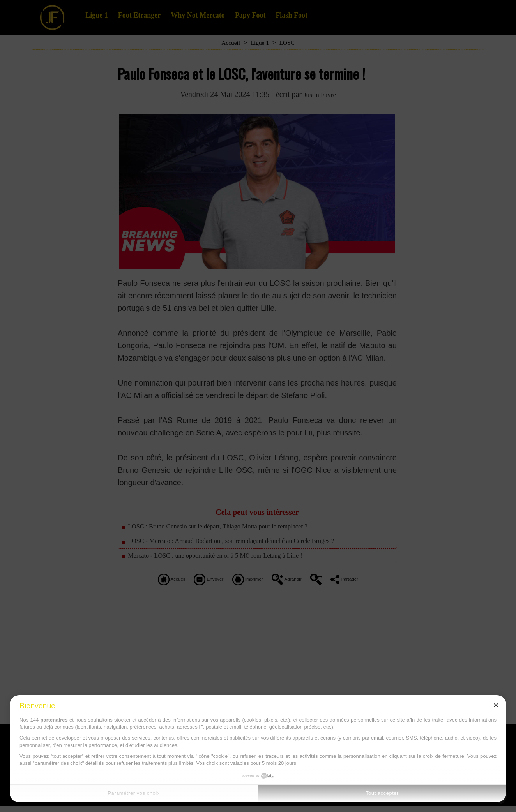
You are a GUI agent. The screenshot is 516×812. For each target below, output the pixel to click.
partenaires (54, 720)
